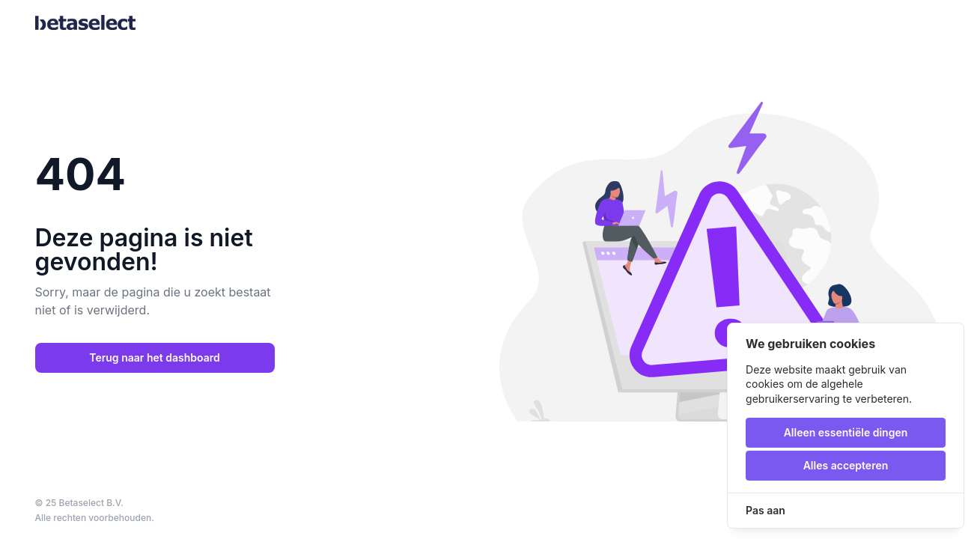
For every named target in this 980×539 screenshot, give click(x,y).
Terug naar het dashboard (154, 357)
